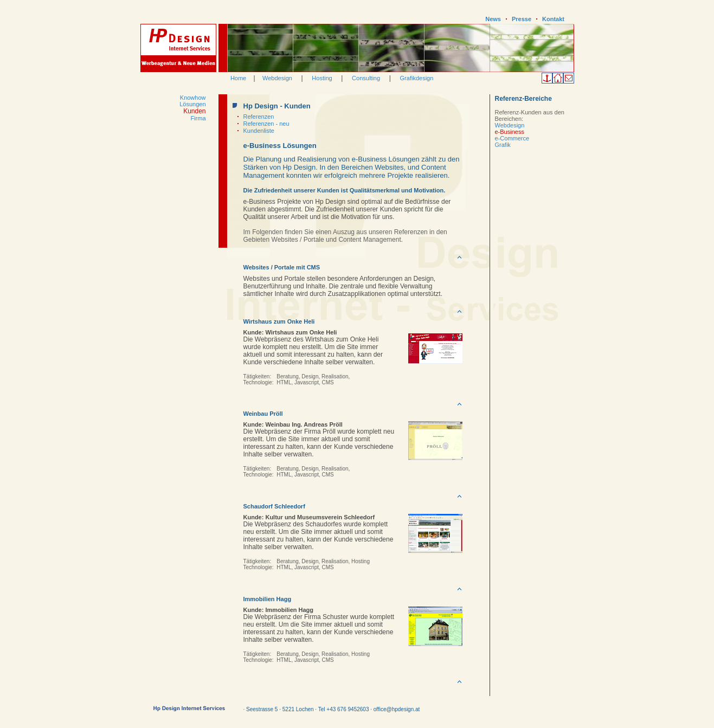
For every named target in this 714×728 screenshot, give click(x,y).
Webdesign (277, 78)
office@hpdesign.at (397, 709)
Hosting (322, 78)
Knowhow (193, 98)
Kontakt (553, 19)
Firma (198, 118)
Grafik (503, 145)
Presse (522, 19)
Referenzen (259, 117)
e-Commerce (512, 138)
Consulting (366, 78)
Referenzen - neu (266, 124)
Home (238, 78)
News (493, 19)
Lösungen (192, 104)
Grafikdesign (417, 78)
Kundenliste (259, 131)
